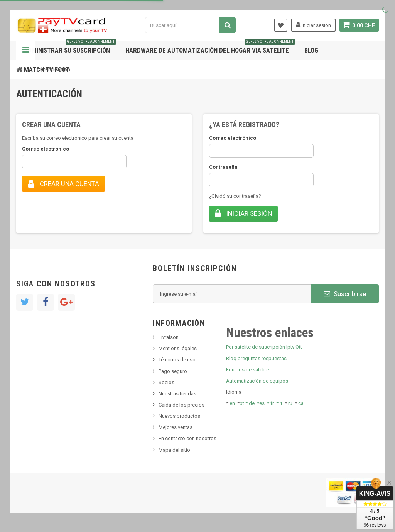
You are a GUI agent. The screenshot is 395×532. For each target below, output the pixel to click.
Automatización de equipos (257, 381)
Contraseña (223, 167)
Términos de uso (177, 360)
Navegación (26, 50)
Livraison (169, 337)
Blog (311, 50)
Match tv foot (46, 69)
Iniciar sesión (313, 25)
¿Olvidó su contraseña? (235, 196)
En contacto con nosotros (187, 438)
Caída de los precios (181, 405)
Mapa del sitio (174, 450)
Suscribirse (345, 294)
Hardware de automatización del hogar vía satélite (210, 47)
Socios (166, 382)
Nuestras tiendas (177, 394)
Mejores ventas (176, 427)
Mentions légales (178, 348)
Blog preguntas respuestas (256, 358)
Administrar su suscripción (70, 47)
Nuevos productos (179, 416)
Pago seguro (173, 371)
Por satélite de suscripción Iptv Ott (264, 347)
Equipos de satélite (247, 370)
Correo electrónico (46, 149)
